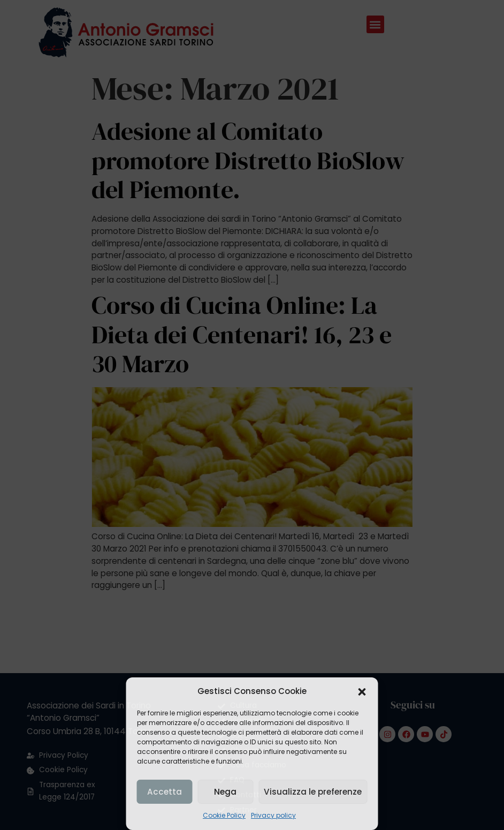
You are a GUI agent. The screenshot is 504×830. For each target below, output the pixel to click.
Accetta (164, 792)
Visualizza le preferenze (313, 792)
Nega (225, 792)
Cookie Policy (224, 815)
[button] (362, 692)
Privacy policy (273, 815)
